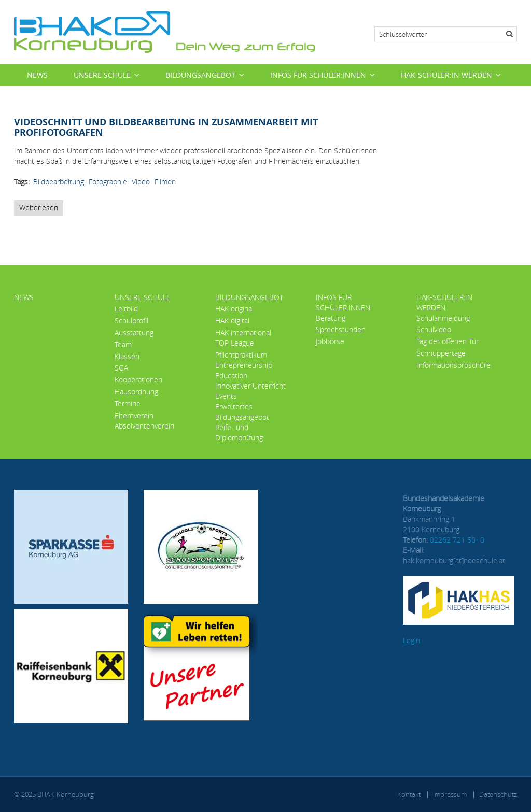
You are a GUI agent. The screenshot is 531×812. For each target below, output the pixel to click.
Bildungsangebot (200, 75)
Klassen (127, 356)
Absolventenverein (144, 426)
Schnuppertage (441, 353)
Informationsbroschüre (453, 365)
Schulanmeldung (443, 318)
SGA (121, 368)
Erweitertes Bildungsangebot (242, 412)
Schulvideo (434, 329)
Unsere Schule (102, 75)
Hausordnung (136, 391)
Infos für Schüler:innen (318, 75)
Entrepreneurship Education (244, 370)
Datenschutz (498, 794)
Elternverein (134, 415)
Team (123, 344)
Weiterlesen (41, 209)
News (37, 75)
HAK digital (232, 320)
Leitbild (126, 309)
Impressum (450, 794)
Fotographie (108, 182)
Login (411, 640)
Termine (128, 403)
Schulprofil (131, 320)
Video (141, 182)
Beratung (331, 318)
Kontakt (409, 794)
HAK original (234, 309)
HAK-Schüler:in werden (446, 75)
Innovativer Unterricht (250, 386)
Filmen (165, 182)
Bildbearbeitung (59, 182)
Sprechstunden (341, 329)
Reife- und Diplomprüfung (239, 432)
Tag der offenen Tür (448, 341)
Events (226, 396)
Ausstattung (134, 332)
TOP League (235, 343)
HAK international (243, 332)
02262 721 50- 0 (457, 540)
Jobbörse (330, 341)
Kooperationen (138, 380)
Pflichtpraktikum (241, 355)
